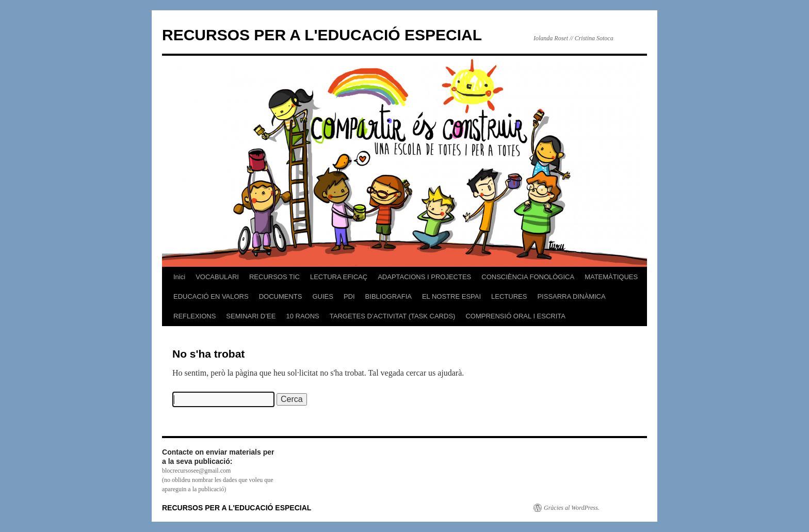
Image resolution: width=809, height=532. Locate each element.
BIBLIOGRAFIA (389, 296)
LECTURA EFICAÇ (339, 277)
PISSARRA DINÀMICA (571, 296)
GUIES (322, 296)
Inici (179, 277)
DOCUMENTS (281, 296)
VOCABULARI (217, 277)
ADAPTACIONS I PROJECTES (424, 277)
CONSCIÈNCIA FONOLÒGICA (528, 277)
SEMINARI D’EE (251, 316)
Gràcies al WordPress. (572, 508)
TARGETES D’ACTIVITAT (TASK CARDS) (393, 316)
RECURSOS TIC (274, 277)
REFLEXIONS (195, 316)
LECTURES (509, 296)
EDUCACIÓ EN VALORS (211, 296)
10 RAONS (302, 316)
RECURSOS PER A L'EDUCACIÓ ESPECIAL (322, 35)
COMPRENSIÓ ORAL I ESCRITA (515, 316)
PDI (349, 296)
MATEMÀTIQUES (611, 277)
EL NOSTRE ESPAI (451, 296)
